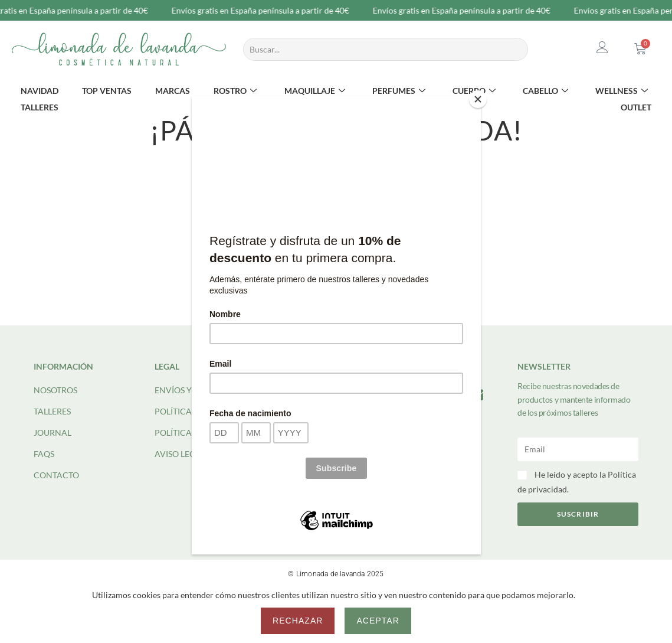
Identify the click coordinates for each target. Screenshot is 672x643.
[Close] (478, 99)
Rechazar (298, 621)
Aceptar (378, 621)
